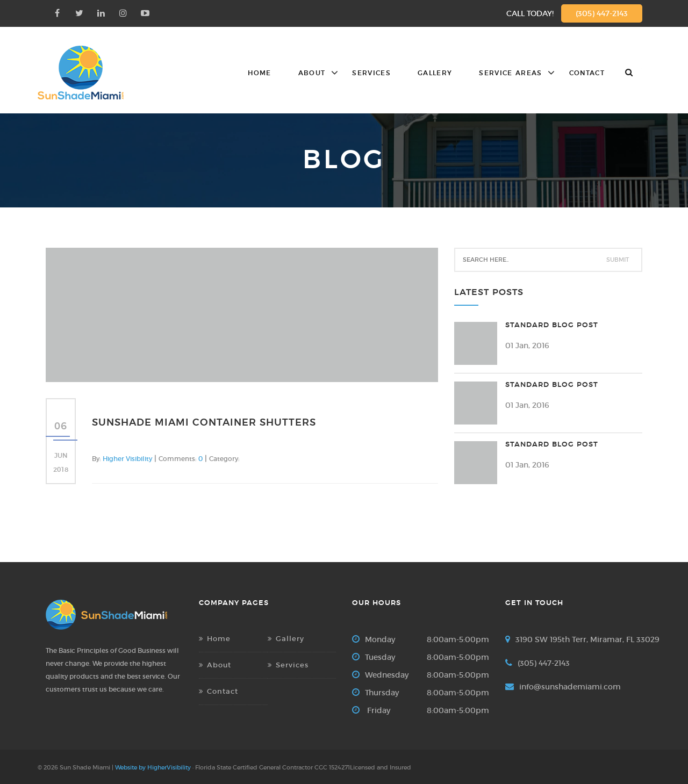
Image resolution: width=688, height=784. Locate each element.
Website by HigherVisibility (153, 767)
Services (371, 73)
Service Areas (510, 73)
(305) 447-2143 (602, 13)
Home (259, 73)
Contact (587, 73)
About (312, 73)
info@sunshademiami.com (570, 687)
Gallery (435, 73)
